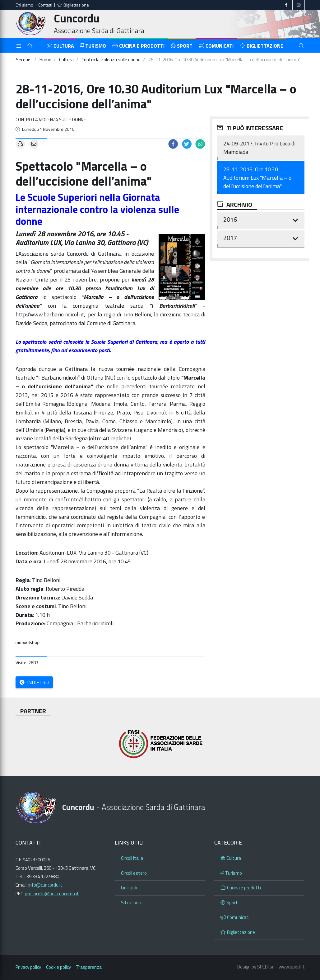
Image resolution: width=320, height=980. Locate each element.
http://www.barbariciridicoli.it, (50, 314)
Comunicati (216, 46)
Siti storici (131, 903)
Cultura (61, 46)
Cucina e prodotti (138, 46)
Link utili (129, 888)
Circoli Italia (132, 858)
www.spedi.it (292, 967)
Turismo (93, 46)
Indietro (34, 682)
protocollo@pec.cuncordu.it (52, 894)
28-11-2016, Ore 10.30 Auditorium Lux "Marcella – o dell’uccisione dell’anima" (257, 178)
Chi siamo (24, 5)
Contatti (45, 5)
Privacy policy (28, 967)
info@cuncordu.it (45, 885)
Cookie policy (58, 967)
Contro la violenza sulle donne (51, 120)
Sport (182, 46)
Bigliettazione (73, 5)
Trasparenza (89, 967)
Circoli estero (134, 873)
